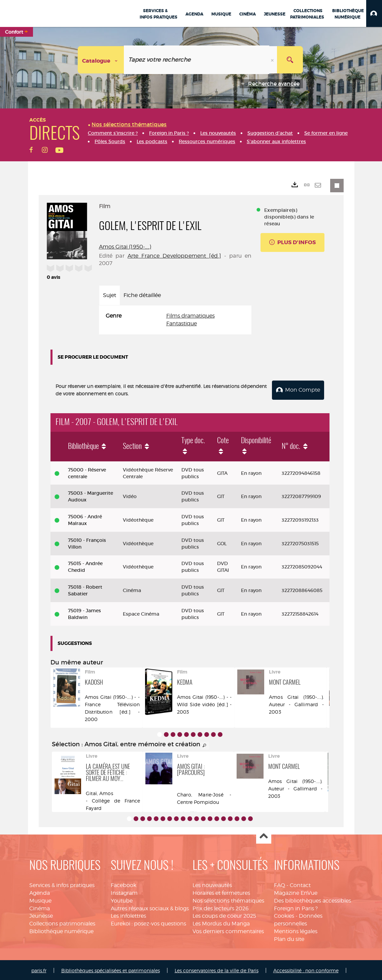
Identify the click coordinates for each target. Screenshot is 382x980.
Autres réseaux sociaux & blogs (150, 907)
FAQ (280, 884)
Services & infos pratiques (62, 884)
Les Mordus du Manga (221, 923)
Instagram (124, 892)
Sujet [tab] (110, 295)
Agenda (40, 892)
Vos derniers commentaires (228, 930)
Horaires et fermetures (221, 892)
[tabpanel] (175, 320)
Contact (300, 884)
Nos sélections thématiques (228, 899)
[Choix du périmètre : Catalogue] (101, 60)
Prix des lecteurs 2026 (221, 907)
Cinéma (40, 907)
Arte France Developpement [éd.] (174, 256)
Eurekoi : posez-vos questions (148, 923)
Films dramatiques (190, 316)
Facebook (124, 884)
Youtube (122, 899)
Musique (40, 899)
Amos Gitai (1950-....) (125, 247)
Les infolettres (128, 915)
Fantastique (182, 323)
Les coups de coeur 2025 (224, 915)
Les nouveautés (212, 884)
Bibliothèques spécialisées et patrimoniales (111, 969)
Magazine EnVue (296, 892)
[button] (374, 13)
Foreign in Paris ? (296, 907)
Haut (264, 835)
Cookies (284, 915)
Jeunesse (41, 915)
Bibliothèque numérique (61, 930)
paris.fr (39, 969)
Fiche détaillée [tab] (142, 295)
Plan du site (289, 938)
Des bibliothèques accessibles (312, 899)
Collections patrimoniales (62, 923)
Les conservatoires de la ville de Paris (217, 969)
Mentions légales (296, 930)
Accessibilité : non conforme (306, 969)
